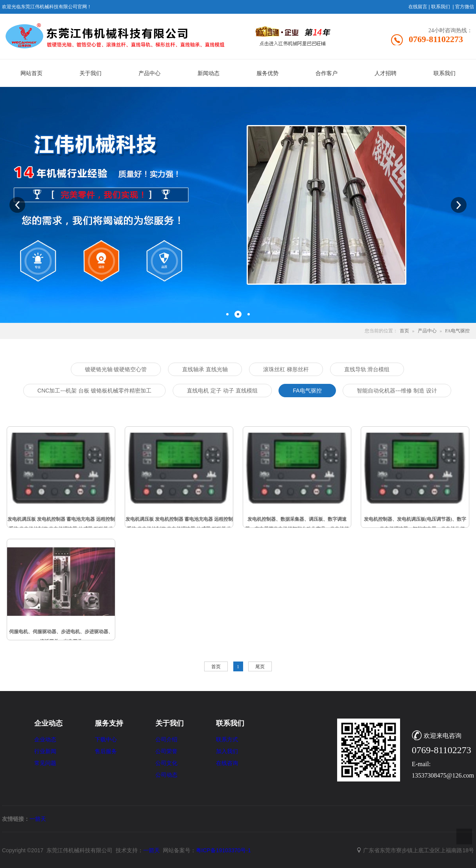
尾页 (260, 667)
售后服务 (106, 751)
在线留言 (418, 7)
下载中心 (106, 740)
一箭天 (38, 819)
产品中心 (427, 331)
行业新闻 (45, 751)
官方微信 (465, 7)
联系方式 (227, 740)
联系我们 (441, 7)
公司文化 (166, 763)
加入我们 (227, 751)
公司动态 (166, 775)
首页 (404, 331)
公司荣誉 (166, 751)
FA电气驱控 (458, 331)
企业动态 (45, 740)
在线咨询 (227, 763)
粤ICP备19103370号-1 (223, 850)
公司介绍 (166, 740)
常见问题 (45, 763)
